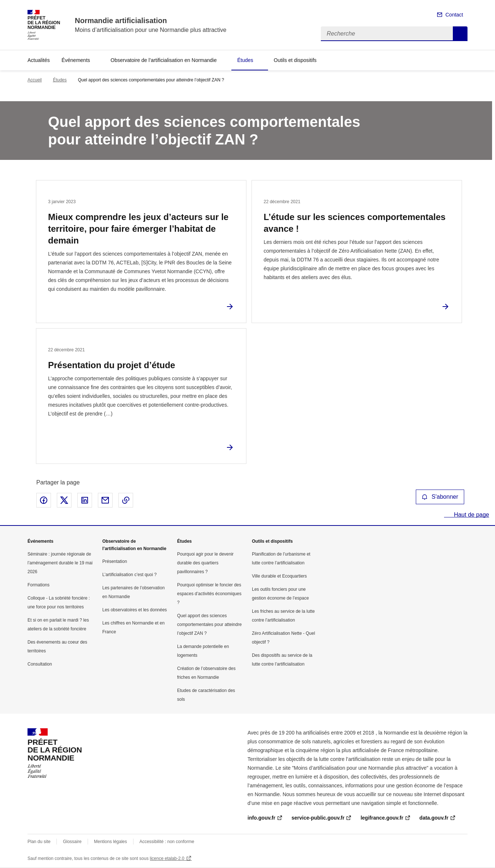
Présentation (115, 561)
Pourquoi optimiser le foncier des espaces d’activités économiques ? (209, 594)
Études (245, 60)
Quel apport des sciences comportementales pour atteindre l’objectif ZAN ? (209, 625)
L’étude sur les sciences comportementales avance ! (355, 223)
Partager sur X (64, 500)
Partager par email (105, 500)
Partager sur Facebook (44, 500)
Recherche (460, 34)
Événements (76, 60)
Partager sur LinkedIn (85, 500)
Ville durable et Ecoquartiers (279, 576)
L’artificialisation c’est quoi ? (129, 575)
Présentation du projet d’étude (112, 365)
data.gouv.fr (434, 818)
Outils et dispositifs (295, 60)
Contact (454, 15)
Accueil (35, 80)
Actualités (39, 60)
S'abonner (440, 497)
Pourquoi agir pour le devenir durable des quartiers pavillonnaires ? (205, 563)
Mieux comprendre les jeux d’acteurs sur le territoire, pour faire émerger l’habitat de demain (138, 229)
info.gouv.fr (261, 818)
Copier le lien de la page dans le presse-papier (126, 500)
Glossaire (72, 842)
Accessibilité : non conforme (167, 842)
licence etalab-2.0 (167, 858)
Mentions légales (110, 842)
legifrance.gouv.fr (382, 818)
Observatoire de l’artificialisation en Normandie (164, 60)
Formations (38, 585)
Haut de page (471, 515)
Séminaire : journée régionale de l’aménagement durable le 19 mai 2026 (60, 563)
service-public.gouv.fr (318, 818)
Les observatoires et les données (135, 610)
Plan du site (39, 842)
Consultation (40, 664)
